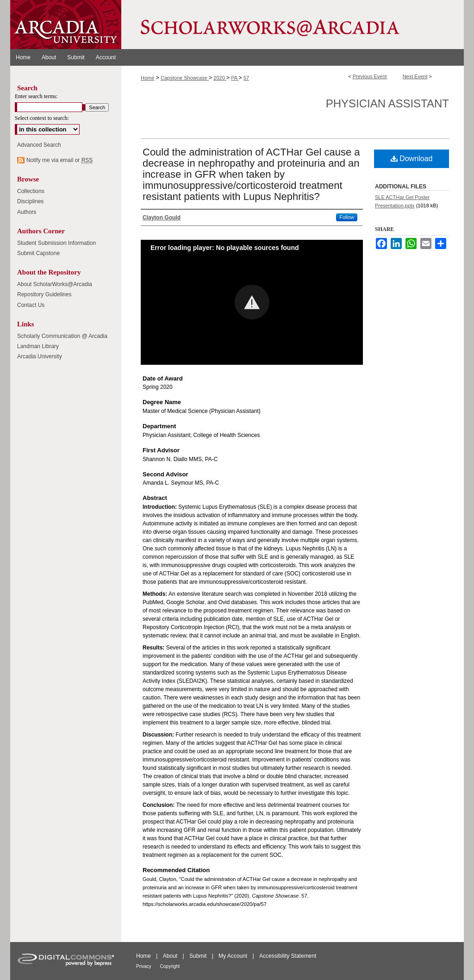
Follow (347, 217)
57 (246, 78)
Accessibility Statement (288, 956)
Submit (199, 956)
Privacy (144, 966)
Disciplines (30, 201)
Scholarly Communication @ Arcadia (62, 336)
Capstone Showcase (185, 78)
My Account (234, 956)
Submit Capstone (38, 253)
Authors (27, 212)
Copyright (170, 966)
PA (235, 78)
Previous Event (370, 76)
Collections (31, 191)
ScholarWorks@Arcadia (293, 25)
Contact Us (31, 305)
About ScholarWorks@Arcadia (55, 284)
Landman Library (38, 346)
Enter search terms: (36, 96)
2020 (220, 78)
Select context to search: (42, 118)
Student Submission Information (56, 243)
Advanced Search (39, 145)
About (171, 956)
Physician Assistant (387, 103)
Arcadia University (40, 356)
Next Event (415, 76)
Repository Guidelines (44, 294)
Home (147, 78)
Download (412, 159)
